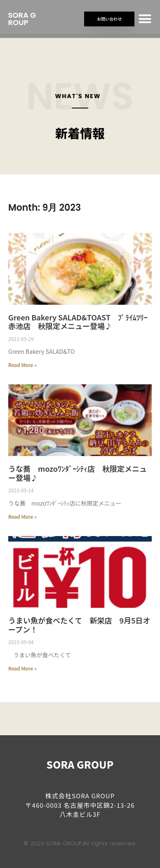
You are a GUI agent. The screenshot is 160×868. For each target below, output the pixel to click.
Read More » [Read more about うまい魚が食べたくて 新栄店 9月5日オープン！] (22, 668)
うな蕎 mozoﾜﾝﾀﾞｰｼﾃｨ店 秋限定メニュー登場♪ (78, 473)
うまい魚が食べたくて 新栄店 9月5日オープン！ (79, 625)
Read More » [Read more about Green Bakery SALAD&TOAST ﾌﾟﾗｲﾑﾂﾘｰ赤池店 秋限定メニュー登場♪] (22, 365)
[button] (145, 19)
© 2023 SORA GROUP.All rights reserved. (80, 843)
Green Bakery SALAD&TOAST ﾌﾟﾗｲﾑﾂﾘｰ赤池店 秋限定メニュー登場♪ (78, 322)
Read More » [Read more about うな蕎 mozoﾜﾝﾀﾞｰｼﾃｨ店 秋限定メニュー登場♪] (22, 516)
